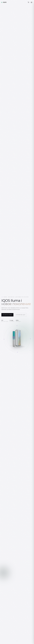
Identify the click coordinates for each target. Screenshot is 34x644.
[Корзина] (28, 2)
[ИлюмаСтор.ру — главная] (7, 2)
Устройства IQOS (20, 315)
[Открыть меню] (31, 2)
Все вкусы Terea (7, 315)
